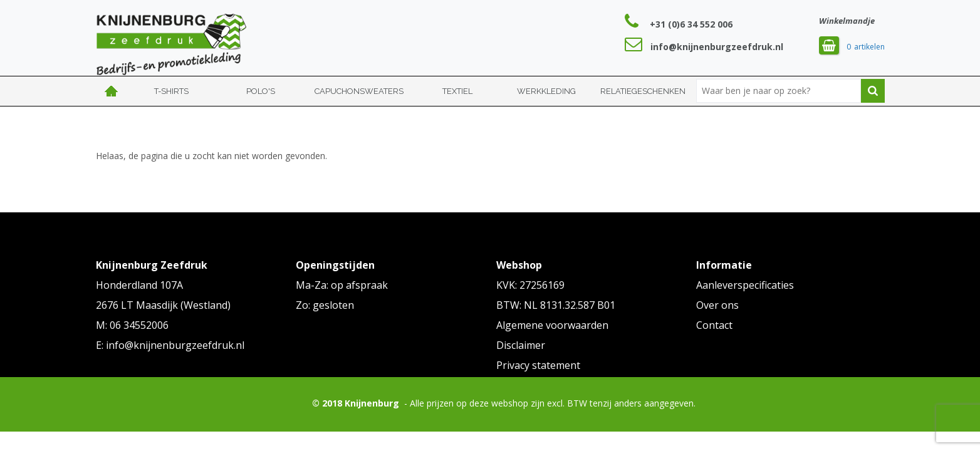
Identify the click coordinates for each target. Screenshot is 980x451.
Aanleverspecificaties (745, 285)
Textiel (457, 91)
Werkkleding (546, 91)
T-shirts (171, 91)
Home (112, 91)
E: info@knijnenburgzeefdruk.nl (170, 345)
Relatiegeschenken (643, 91)
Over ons (717, 305)
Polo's (261, 91)
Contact (714, 325)
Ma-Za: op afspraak (342, 285)
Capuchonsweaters (359, 91)
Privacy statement (538, 365)
